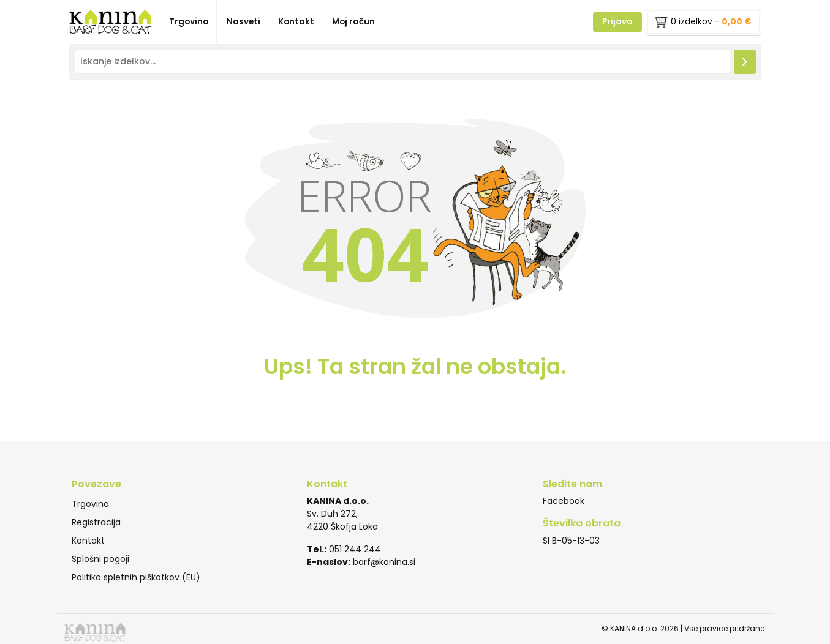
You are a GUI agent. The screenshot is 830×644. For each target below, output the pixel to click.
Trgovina (189, 22)
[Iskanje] (745, 62)
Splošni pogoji (100, 559)
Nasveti (243, 22)
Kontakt (296, 22)
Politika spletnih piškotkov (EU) (136, 577)
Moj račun (353, 22)
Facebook (564, 501)
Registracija (96, 522)
